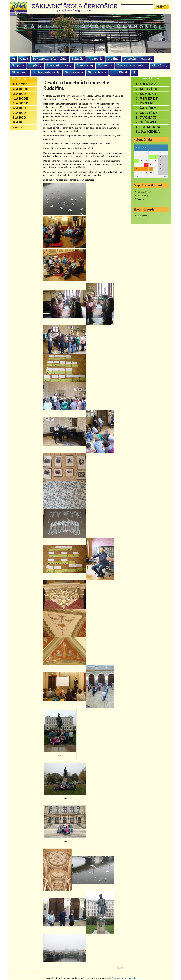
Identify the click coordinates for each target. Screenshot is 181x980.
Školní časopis (142, 216)
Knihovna (105, 65)
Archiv (18, 127)
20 (136, 169)
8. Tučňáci (146, 117)
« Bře (136, 177)
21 (141, 169)
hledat (161, 6)
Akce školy (160, 65)
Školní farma (97, 72)
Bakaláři (77, 59)
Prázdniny (141, 199)
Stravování (20, 72)
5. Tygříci (145, 103)
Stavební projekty (59, 65)
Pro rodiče (95, 59)
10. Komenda (148, 127)
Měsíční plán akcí (144, 192)
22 (146, 169)
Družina (113, 59)
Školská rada (74, 72)
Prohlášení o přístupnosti (124, 978)
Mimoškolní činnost (138, 59)
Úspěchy (35, 65)
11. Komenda (148, 132)
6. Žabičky (146, 108)
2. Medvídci (147, 89)
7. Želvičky (147, 113)
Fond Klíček (120, 72)
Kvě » (165, 177)
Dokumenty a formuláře (50, 59)
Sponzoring (85, 65)
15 (146, 165)
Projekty (18, 65)
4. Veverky (147, 98)
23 (151, 169)
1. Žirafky (146, 84)
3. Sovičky (146, 94)
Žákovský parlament (132, 65)
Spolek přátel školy (46, 72)
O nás (24, 59)
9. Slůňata (146, 122)
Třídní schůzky (142, 195)
